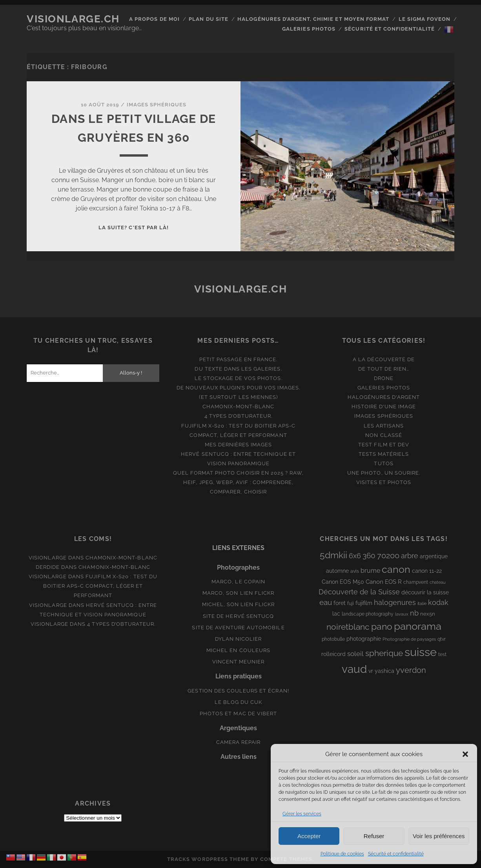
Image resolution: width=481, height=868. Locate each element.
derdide (48, 567)
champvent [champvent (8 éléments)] (416, 582)
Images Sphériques (157, 105)
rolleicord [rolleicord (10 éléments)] (333, 654)
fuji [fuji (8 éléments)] (351, 603)
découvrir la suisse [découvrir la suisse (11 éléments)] (425, 592)
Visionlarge (47, 558)
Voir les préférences (439, 836)
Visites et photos (384, 482)
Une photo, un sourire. (384, 473)
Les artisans (384, 426)
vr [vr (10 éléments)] (371, 671)
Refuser (374, 836)
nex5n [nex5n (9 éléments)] (428, 614)
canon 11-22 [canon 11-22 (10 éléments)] (427, 571)
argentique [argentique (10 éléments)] (434, 556)
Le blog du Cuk (239, 702)
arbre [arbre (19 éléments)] (410, 556)
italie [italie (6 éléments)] (422, 603)
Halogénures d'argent (384, 397)
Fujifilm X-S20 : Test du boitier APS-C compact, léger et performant (100, 586)
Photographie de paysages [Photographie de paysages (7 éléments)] (409, 639)
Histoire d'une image (384, 407)
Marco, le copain (238, 582)
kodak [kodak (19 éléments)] (438, 602)
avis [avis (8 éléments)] (355, 571)
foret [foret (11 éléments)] (340, 603)
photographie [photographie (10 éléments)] (364, 639)
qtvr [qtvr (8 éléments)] (442, 639)
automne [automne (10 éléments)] (337, 571)
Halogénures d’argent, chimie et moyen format (313, 19)
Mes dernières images (239, 445)
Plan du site (209, 19)
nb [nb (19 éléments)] (414, 613)
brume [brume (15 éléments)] (370, 571)
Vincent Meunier (239, 662)
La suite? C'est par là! (134, 228)
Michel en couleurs (238, 650)
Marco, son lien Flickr (238, 593)
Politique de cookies (342, 854)
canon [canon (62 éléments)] (396, 569)
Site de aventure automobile (238, 628)
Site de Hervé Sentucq (238, 616)
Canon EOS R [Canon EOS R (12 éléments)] (384, 582)
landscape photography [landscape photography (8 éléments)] (368, 614)
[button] (465, 754)
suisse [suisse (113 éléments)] (421, 652)
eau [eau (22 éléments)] (326, 602)
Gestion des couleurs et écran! (238, 691)
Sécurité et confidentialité (396, 854)
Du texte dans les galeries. (238, 369)
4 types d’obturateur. (239, 416)
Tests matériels (384, 454)
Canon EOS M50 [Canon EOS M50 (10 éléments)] (343, 582)
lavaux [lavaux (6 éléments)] (402, 614)
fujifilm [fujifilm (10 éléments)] (364, 603)
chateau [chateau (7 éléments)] (438, 582)
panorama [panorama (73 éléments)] (418, 626)
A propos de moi (154, 19)
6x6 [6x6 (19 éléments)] (355, 556)
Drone (384, 378)
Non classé (384, 435)
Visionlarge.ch (73, 19)
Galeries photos (309, 29)
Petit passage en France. (238, 359)
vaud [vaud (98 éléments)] (354, 669)
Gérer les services (302, 814)
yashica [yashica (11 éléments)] (384, 671)
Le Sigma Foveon (425, 19)
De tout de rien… (384, 369)
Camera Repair (239, 742)
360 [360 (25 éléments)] (369, 556)
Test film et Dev (384, 445)
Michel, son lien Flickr (239, 604)
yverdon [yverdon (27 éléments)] (411, 670)
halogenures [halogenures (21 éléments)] (395, 602)
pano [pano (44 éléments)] (382, 626)
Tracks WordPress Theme (208, 859)
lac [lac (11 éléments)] (336, 614)
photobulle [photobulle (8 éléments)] (333, 639)
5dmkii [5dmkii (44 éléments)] (333, 555)
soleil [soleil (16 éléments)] (355, 654)
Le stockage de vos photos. (239, 378)
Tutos (384, 463)
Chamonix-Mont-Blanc (238, 407)
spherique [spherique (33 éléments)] (384, 653)
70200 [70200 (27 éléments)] (388, 556)
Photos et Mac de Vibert (238, 714)
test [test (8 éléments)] (442, 654)
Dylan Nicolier (239, 639)
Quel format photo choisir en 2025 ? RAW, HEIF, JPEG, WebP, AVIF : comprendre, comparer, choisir (239, 482)
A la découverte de (384, 359)
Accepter (309, 836)
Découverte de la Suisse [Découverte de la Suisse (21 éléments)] (359, 592)
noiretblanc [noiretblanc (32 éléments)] (348, 627)
